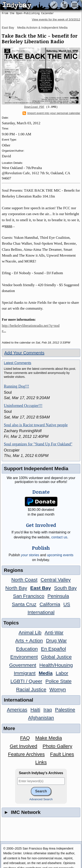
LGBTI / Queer (26, 681)
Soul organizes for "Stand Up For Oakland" (38, 444)
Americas (17, 710)
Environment (24, 657)
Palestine (65, 710)
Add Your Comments (24, 353)
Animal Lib (30, 633)
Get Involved (24, 746)
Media (46, 673)
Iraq (48, 710)
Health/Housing (56, 665)
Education (27, 649)
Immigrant (25, 673)
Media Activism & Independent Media (42, 28)
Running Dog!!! (16, 386)
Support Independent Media (36, 469)
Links (41, 762)
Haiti (35, 710)
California (50, 604)
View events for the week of (56, 19)
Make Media (49, 738)
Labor (62, 673)
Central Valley (56, 580)
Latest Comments (17, 363)
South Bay (65, 588)
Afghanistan (41, 718)
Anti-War (54, 633)
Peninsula (58, 596)
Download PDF (34, 107)
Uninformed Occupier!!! (23, 406)
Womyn (58, 690)
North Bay (16, 588)
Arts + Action (29, 641)
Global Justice (56, 657)
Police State (59, 681)
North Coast (24, 580)
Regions (13, 570)
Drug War (56, 641)
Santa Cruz (24, 604)
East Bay (8, 28)
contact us (59, 537)
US (67, 604)
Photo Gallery (58, 746)
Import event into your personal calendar (51, 113)
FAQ (25, 738)
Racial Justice (31, 690)
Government (23, 665)
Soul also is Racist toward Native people (36, 425)
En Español (53, 649)
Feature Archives (26, 754)
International (41, 612)
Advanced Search (41, 799)
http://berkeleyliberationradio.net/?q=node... (31, 328)
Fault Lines (62, 754)
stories (30, 555)
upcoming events (60, 555)
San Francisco (29, 596)
